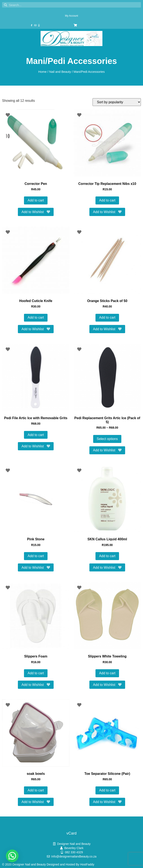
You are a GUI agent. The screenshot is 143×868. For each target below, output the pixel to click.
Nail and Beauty (60, 72)
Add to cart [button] (36, 200)
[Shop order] (117, 102)
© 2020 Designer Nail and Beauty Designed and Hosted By (41, 864)
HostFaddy (87, 864)
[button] (12, 856)
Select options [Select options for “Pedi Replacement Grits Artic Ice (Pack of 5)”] (107, 439)
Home (42, 72)
